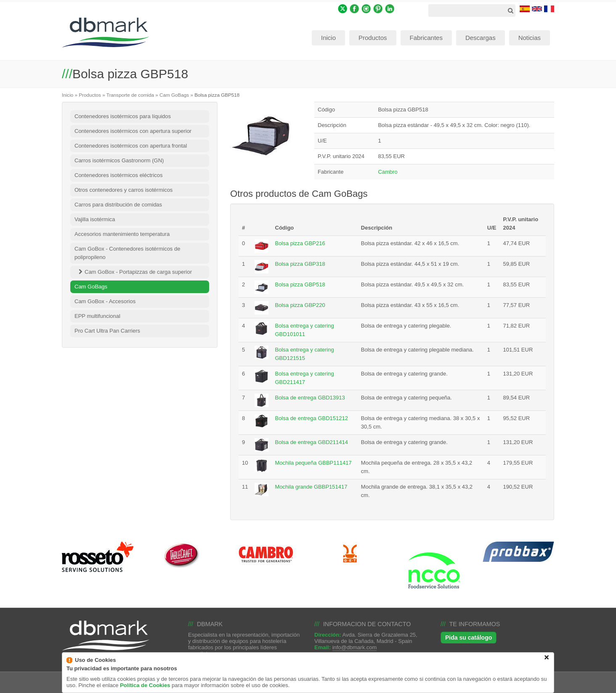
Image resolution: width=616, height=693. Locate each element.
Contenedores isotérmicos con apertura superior (133, 131)
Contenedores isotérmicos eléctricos (119, 175)
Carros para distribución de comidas (118, 205)
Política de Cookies (145, 690)
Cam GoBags (174, 95)
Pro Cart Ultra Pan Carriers (107, 331)
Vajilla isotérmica (95, 219)
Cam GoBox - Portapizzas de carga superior (138, 272)
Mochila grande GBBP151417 (311, 487)
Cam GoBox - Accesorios (105, 301)
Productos (90, 95)
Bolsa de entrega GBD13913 (310, 398)
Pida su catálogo (469, 637)
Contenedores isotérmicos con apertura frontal (131, 146)
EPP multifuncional (97, 316)
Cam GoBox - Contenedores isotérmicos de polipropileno (127, 253)
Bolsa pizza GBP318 (300, 264)
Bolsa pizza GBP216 (300, 243)
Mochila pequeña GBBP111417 (313, 463)
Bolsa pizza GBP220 (300, 305)
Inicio (68, 95)
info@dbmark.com (355, 647)
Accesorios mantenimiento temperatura (122, 234)
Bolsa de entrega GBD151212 (312, 418)
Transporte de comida (130, 95)
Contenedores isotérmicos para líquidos (123, 116)
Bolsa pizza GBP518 (300, 284)
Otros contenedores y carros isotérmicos (123, 190)
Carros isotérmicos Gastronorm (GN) (119, 160)
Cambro (388, 172)
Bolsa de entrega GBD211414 (312, 442)
